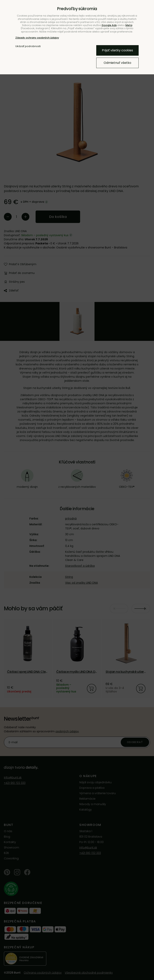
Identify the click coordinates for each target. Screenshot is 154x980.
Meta (129, 25)
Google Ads (109, 25)
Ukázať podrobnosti (28, 46)
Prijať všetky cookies (117, 50)
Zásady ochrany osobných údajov (37, 38)
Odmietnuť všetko (117, 63)
